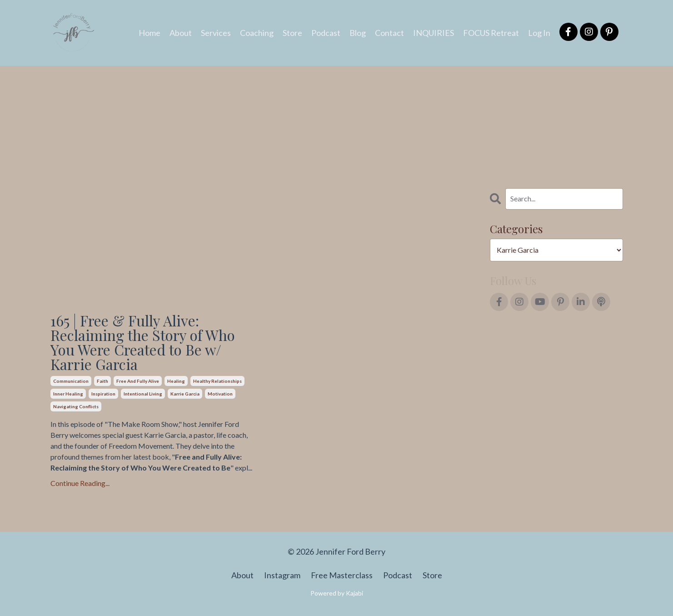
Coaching (257, 33)
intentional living (143, 394)
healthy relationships (217, 381)
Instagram (282, 575)
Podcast (326, 33)
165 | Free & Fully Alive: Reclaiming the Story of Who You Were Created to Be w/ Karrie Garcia (143, 342)
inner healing (68, 394)
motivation (220, 394)
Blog (358, 33)
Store (292, 33)
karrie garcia (185, 394)
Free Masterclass (342, 575)
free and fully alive (138, 381)
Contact (389, 33)
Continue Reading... (80, 483)
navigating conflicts (76, 406)
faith (102, 381)
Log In (539, 33)
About (181, 33)
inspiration (103, 394)
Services (216, 33)
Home (150, 33)
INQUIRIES (434, 33)
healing (176, 381)
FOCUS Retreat (491, 33)
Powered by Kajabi (337, 593)
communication (71, 381)
